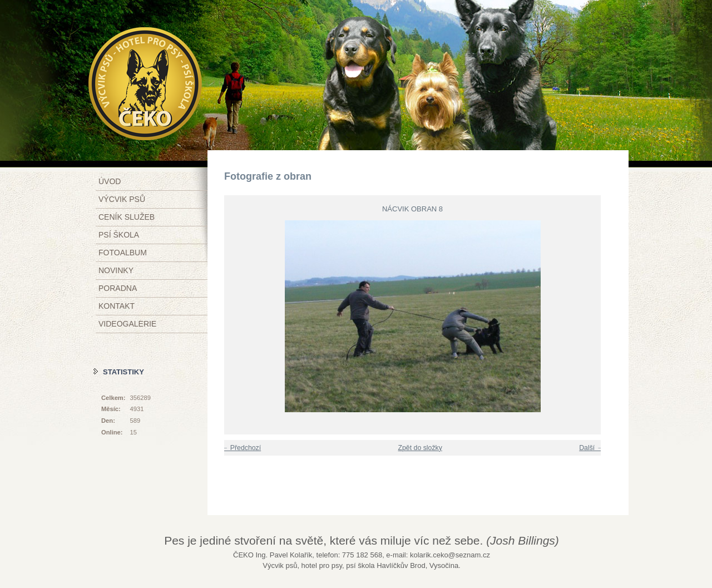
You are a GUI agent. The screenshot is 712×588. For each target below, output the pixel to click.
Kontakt (117, 306)
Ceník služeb (127, 217)
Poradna (118, 288)
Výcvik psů (122, 199)
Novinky (116, 270)
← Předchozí (241, 448)
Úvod (110, 181)
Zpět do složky (420, 448)
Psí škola (119, 235)
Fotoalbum (123, 253)
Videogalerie (127, 324)
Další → (591, 448)
